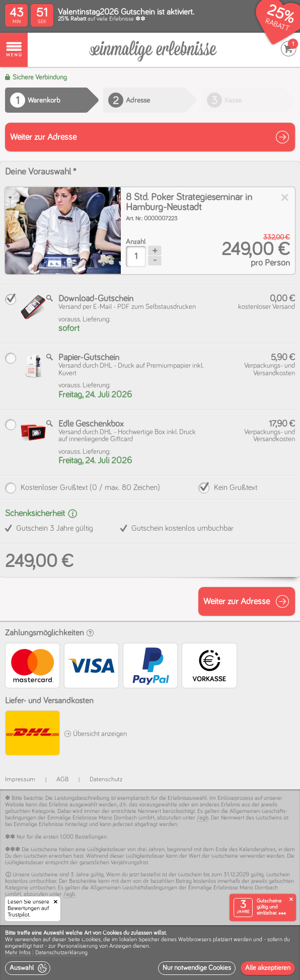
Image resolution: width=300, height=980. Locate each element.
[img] (63, 231)
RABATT (277, 25)
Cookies (91, 940)
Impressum (20, 780)
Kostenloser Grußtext (90, 487)
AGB (62, 780)
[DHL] (32, 734)
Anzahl (136, 242)
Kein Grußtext (236, 487)
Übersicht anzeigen (95, 734)
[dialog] (150, 953)
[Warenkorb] (153, 50)
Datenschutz (106, 780)
